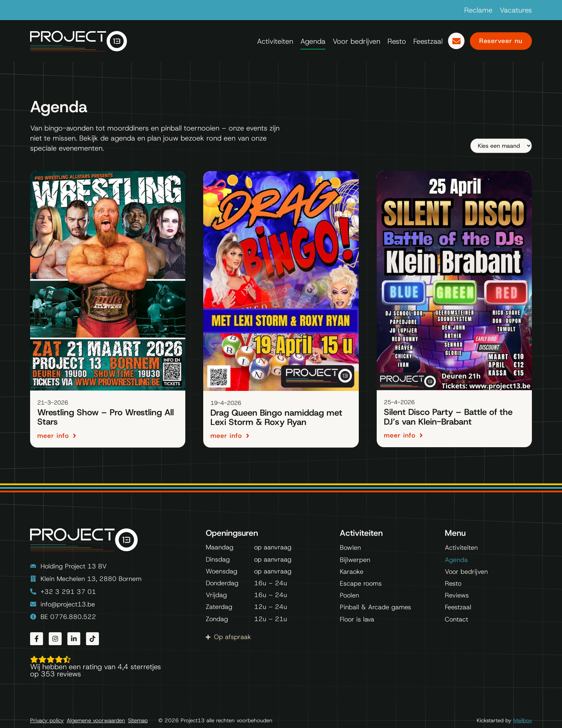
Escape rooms (361, 583)
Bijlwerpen (355, 560)
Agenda (313, 41)
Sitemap (138, 721)
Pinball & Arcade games (375, 607)
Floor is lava (357, 619)
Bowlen (350, 548)
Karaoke (352, 572)
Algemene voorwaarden (96, 721)
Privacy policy (47, 721)
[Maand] (501, 146)
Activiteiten (275, 41)
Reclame (478, 10)
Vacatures (516, 10)
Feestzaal (428, 41)
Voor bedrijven (356, 41)
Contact (456, 619)
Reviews (457, 595)
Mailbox (523, 720)
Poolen (349, 595)
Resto (397, 41)
